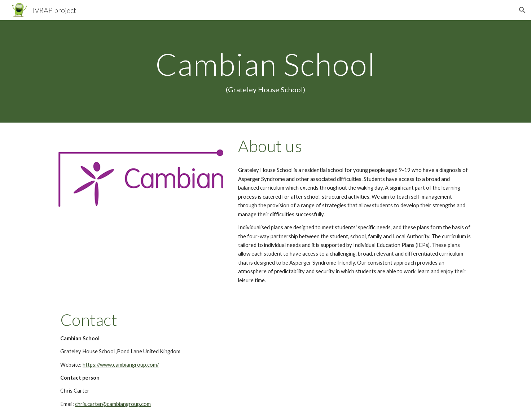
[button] (522, 10)
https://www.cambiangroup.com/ (121, 365)
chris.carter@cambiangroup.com (113, 404)
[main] (265, 71)
